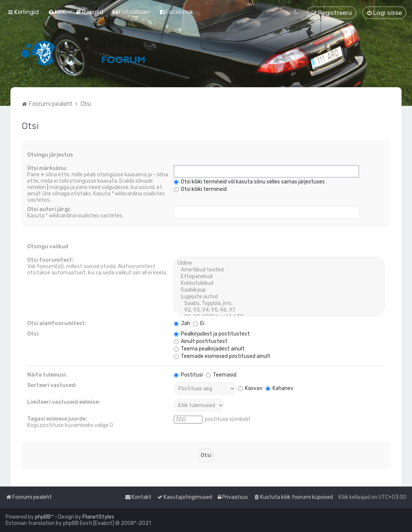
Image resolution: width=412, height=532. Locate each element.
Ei (199, 323)
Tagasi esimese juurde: (57, 419)
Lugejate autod (279, 297)
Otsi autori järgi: (49, 209)
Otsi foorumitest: (50, 260)
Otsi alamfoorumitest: (57, 323)
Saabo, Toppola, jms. (279, 303)
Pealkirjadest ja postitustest (212, 334)
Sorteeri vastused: (52, 385)
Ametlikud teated (279, 270)
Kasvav (250, 388)
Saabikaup (279, 290)
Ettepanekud (279, 277)
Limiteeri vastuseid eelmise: (64, 402)
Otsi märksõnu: (47, 168)
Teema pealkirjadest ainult (209, 349)
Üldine (279, 263)
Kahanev (279, 388)
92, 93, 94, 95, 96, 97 (279, 310)
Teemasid (221, 375)
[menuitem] (57, 12)
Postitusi (188, 375)
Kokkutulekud (279, 283)
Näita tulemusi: (47, 375)
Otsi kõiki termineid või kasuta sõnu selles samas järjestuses (249, 182)
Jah (182, 323)
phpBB (43, 517)
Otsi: (33, 334)
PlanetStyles (98, 517)
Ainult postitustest (201, 341)
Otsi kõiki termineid (200, 189)
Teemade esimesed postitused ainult (222, 356)
